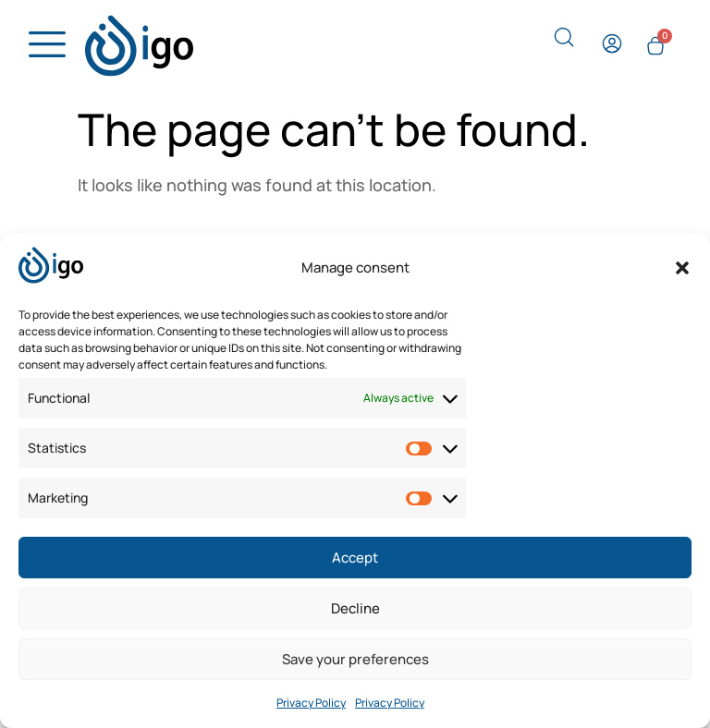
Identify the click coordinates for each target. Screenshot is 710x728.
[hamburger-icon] (42, 45)
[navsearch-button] (564, 42)
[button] (682, 268)
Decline (355, 608)
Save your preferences (355, 659)
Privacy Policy (311, 703)
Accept (355, 558)
